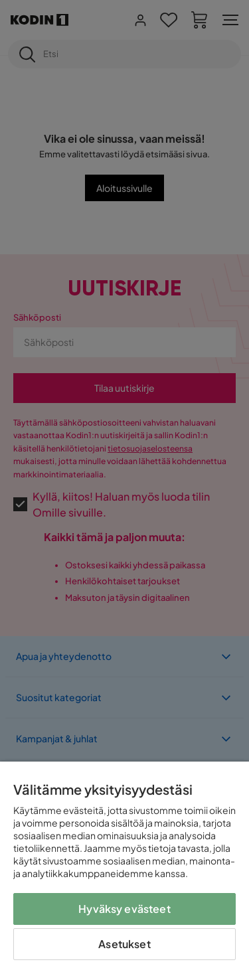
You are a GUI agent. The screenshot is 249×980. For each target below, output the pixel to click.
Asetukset (124, 944)
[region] (124, 871)
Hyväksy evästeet (124, 909)
